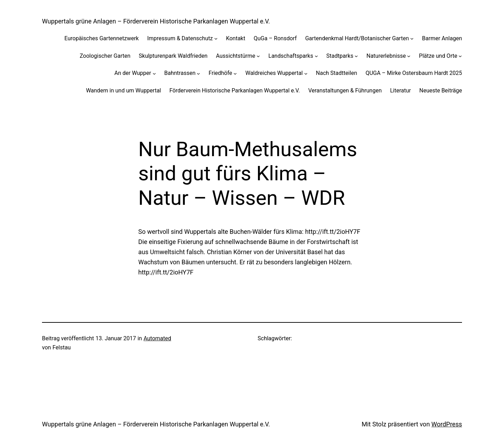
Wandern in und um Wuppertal (124, 90)
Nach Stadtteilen (337, 73)
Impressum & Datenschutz (180, 38)
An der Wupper (133, 73)
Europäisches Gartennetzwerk (101, 38)
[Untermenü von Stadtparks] (356, 56)
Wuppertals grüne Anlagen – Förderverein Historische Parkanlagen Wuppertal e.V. (156, 21)
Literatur (400, 90)
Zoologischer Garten (105, 56)
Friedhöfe (220, 73)
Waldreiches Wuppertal (274, 73)
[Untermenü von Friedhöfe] (235, 73)
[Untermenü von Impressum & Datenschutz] (216, 39)
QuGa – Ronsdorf (275, 38)
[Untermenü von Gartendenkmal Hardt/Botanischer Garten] (412, 39)
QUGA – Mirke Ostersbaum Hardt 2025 (414, 73)
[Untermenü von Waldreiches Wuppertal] (306, 73)
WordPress (447, 424)
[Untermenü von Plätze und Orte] (460, 56)
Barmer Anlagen (442, 38)
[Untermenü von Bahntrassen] (198, 73)
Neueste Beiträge (441, 90)
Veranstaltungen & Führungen (345, 90)
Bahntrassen (180, 73)
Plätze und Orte (438, 56)
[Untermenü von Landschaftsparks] (316, 56)
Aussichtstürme (236, 56)
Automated (157, 338)
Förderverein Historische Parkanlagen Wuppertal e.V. (235, 90)
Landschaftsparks (291, 56)
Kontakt (236, 38)
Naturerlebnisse (386, 56)
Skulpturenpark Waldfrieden (173, 56)
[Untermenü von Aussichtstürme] (258, 56)
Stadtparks (340, 56)
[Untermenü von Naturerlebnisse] (409, 56)
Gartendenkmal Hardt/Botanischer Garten (357, 38)
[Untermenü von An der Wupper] (154, 73)
